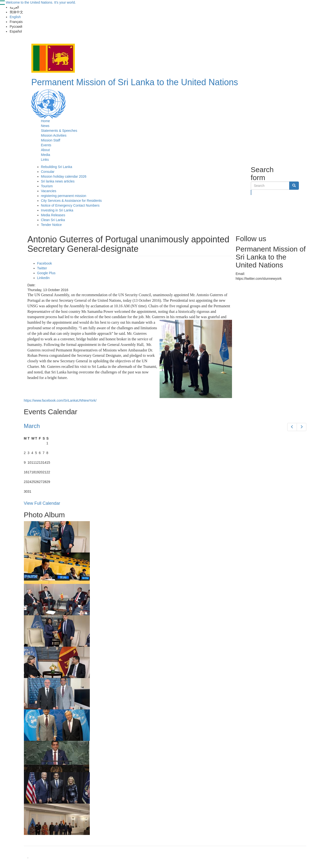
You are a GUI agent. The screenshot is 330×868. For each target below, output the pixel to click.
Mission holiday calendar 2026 (64, 176)
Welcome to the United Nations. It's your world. (41, 2)
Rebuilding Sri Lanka (57, 167)
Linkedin (43, 278)
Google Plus (46, 273)
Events (46, 145)
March (32, 426)
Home (46, 121)
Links (45, 160)
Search (251, 192)
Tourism (47, 186)
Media (46, 155)
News (45, 126)
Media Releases (53, 215)
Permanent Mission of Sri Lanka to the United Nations (135, 82)
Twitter (42, 268)
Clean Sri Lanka (53, 220)
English (15, 17)
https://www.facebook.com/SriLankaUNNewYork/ (60, 400)
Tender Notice (51, 225)
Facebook (45, 263)
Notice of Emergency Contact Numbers (70, 205)
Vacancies (49, 191)
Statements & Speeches (59, 131)
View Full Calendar (42, 503)
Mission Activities (54, 135)
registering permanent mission (64, 196)
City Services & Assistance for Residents (71, 201)
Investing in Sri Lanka (57, 210)
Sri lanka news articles (58, 181)
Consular (48, 172)
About (46, 150)
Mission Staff (51, 140)
